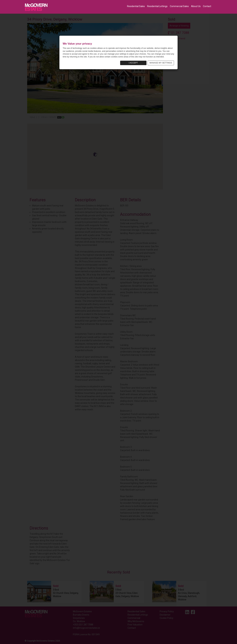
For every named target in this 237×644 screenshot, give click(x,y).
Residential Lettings (157, 6)
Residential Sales (136, 6)
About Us (196, 6)
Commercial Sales (179, 6)
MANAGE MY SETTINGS (161, 63)
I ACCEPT (133, 63)
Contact (207, 6)
